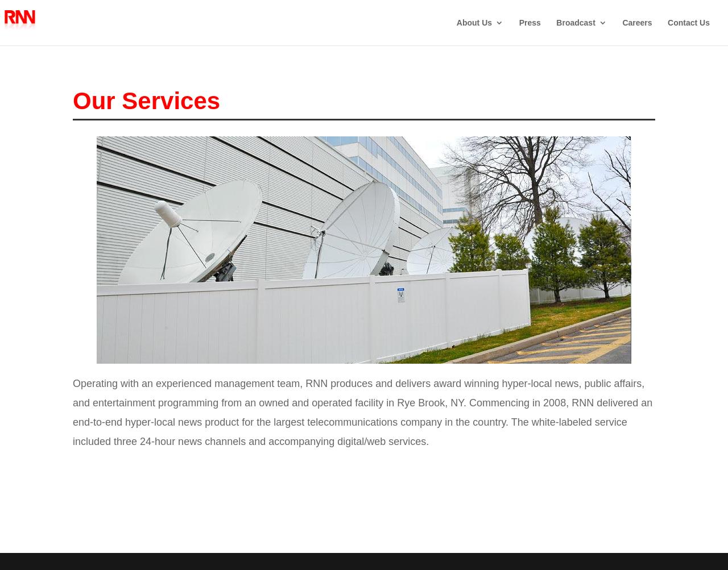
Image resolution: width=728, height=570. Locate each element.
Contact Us (689, 23)
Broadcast (576, 23)
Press (530, 23)
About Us (474, 23)
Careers (637, 23)
